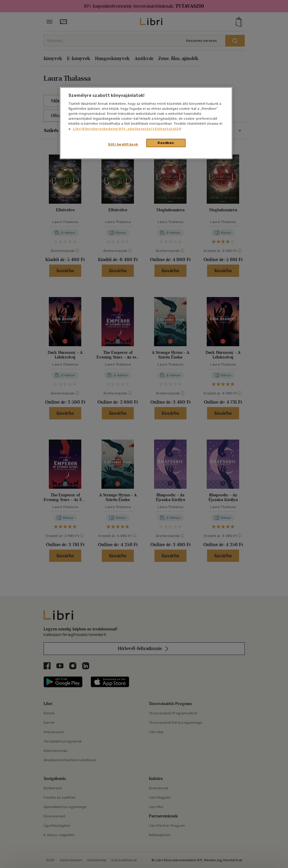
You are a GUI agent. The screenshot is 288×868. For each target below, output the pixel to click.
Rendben (166, 143)
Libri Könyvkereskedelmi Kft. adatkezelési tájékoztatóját (127, 129)
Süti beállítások (123, 144)
